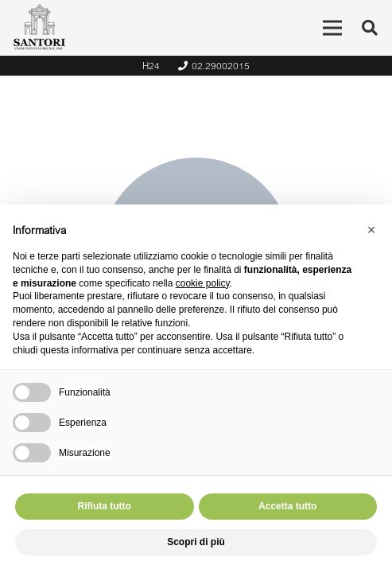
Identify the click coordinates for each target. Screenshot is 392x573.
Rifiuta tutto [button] (105, 506)
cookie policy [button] (203, 283)
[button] (371, 230)
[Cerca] (370, 28)
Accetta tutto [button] (287, 506)
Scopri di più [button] (196, 542)
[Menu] (332, 28)
